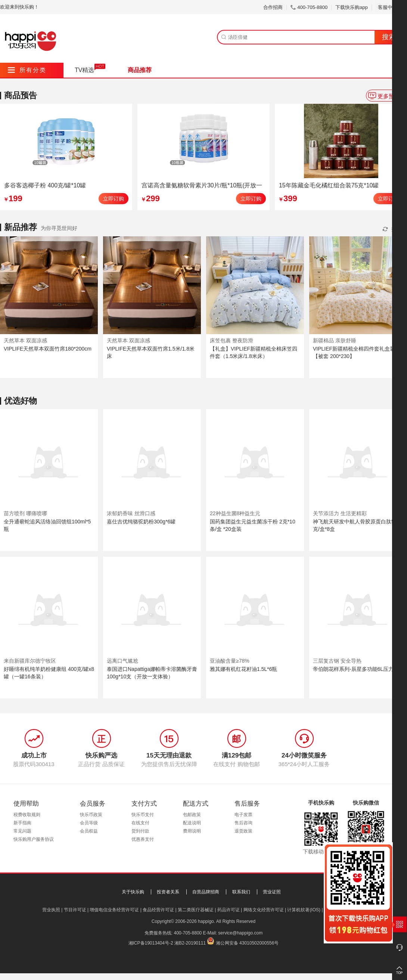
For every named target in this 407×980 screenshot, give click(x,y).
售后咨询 (243, 823)
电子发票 (243, 815)
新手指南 (22, 823)
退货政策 (243, 831)
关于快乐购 (133, 892)
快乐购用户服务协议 (34, 839)
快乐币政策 (91, 815)
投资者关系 (168, 892)
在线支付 (140, 823)
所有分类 (27, 70)
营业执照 (51, 910)
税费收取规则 (27, 815)
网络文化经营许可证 (264, 910)
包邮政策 (192, 815)
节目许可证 (75, 910)
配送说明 (192, 823)
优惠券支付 (143, 839)
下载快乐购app (352, 7)
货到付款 (140, 831)
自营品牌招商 (206, 892)
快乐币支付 (143, 815)
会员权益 (89, 831)
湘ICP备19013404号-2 (151, 943)
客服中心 (390, 7)
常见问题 (22, 831)
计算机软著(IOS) (304, 910)
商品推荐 (140, 70)
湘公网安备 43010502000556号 (247, 943)
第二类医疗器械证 (196, 910)
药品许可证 (229, 910)
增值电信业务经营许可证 (114, 910)
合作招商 (273, 7)
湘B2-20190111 (190, 943)
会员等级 (89, 823)
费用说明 (192, 831)
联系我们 (241, 892)
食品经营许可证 (158, 910)
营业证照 (272, 892)
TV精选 (84, 70)
